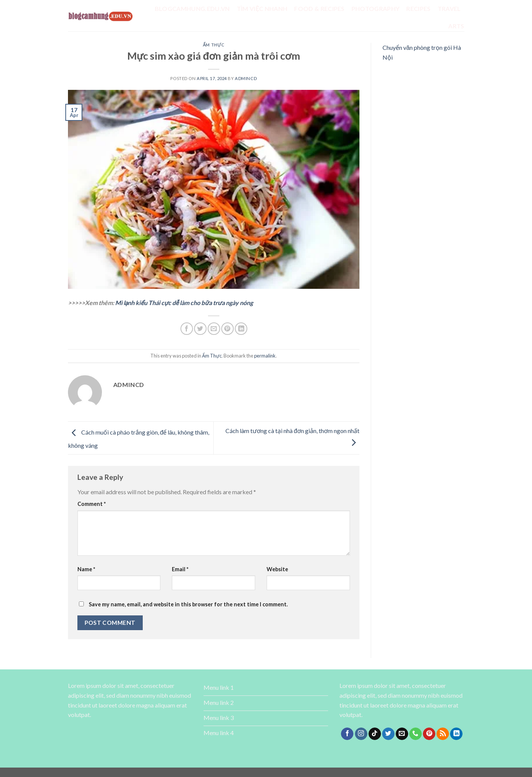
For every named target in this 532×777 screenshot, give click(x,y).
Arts (456, 26)
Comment (92, 504)
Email (180, 569)
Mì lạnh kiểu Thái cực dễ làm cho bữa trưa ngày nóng (184, 303)
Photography (376, 8)
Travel (449, 8)
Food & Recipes (319, 8)
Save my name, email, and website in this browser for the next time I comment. (188, 604)
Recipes (418, 8)
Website (277, 569)
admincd (246, 78)
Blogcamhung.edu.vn (192, 8)
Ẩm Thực (214, 45)
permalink (265, 356)
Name (86, 569)
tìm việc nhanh (262, 8)
